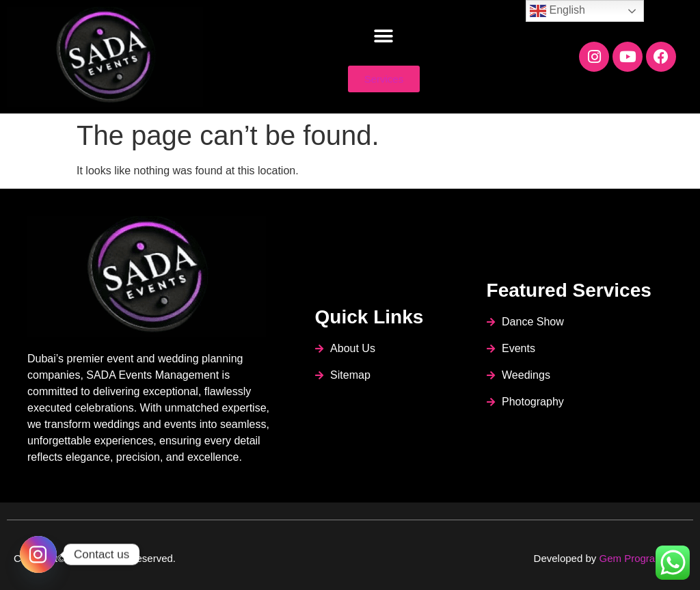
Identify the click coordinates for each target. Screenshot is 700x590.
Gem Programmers (643, 558)
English (557, 11)
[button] (384, 37)
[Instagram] (38, 554)
